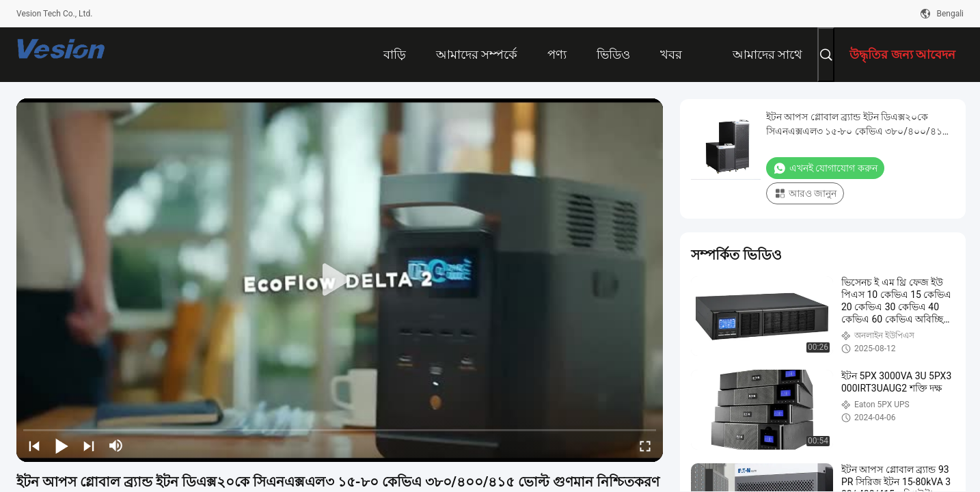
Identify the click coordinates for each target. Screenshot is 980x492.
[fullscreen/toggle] (645, 446)
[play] (340, 280)
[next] (89, 446)
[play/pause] (62, 446)
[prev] (34, 446)
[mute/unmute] (116, 446)
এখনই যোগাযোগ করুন (825, 168)
